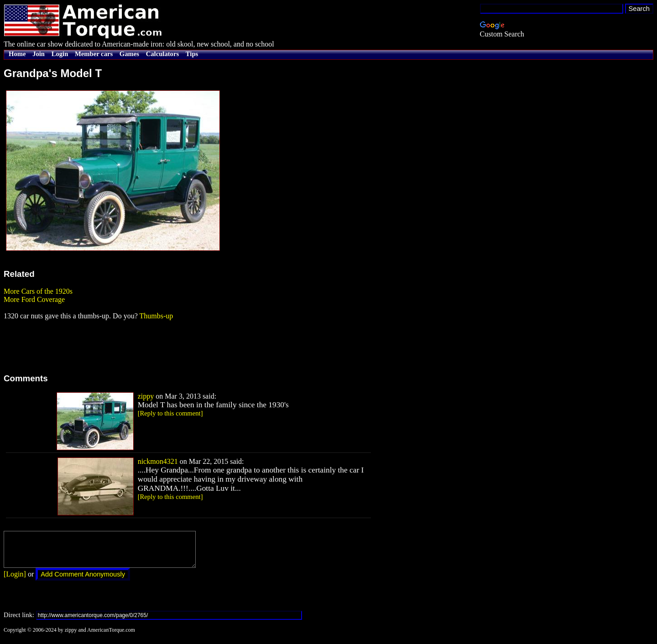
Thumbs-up (156, 316)
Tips (192, 54)
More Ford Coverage (34, 299)
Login (60, 54)
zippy (146, 396)
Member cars (94, 54)
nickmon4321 (158, 461)
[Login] (15, 581)
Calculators (162, 54)
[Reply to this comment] (170, 413)
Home (17, 54)
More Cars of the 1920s (38, 291)
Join (39, 54)
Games (129, 54)
